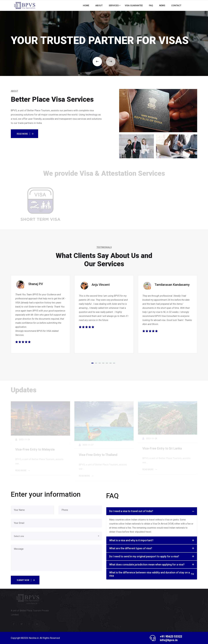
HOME (86, 5)
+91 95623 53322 (172, 636)
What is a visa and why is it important (131, 540)
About (99, 5)
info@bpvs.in (169, 640)
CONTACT (176, 5)
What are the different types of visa (131, 548)
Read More (22, 134)
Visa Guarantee (134, 5)
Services (114, 5)
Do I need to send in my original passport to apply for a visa (144, 556)
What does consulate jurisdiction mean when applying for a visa (147, 565)
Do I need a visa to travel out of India (131, 511)
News (162, 5)
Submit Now (23, 580)
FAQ (151, 5)
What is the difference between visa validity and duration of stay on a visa (151, 574)
